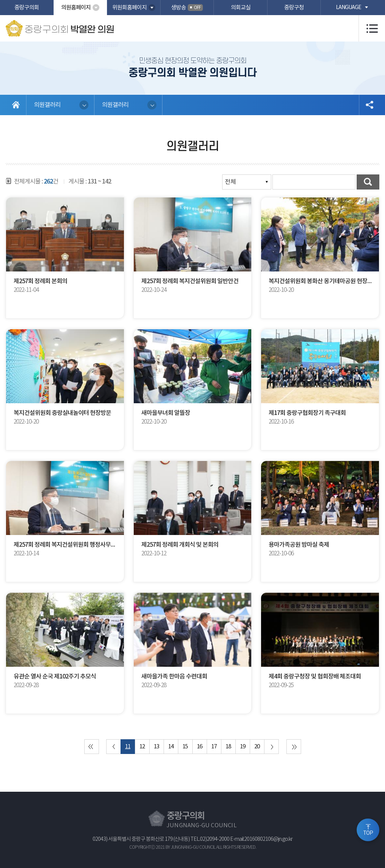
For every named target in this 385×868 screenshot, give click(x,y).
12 (142, 747)
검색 (368, 182)
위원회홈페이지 (129, 8)
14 (171, 747)
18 (228, 747)
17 (214, 747)
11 (128, 747)
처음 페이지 (92, 747)
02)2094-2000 (215, 839)
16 (199, 747)
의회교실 (241, 8)
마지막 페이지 (294, 747)
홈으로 (16, 105)
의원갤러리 (47, 105)
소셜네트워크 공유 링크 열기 (369, 105)
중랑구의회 (27, 8)
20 (257, 747)
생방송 (187, 8)
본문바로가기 (0, 0)
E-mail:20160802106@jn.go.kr (261, 839)
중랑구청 (294, 8)
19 (243, 747)
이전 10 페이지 (114, 747)
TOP (368, 833)
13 (156, 747)
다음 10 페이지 (271, 747)
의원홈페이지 (76, 8)
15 (185, 747)
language (349, 8)
